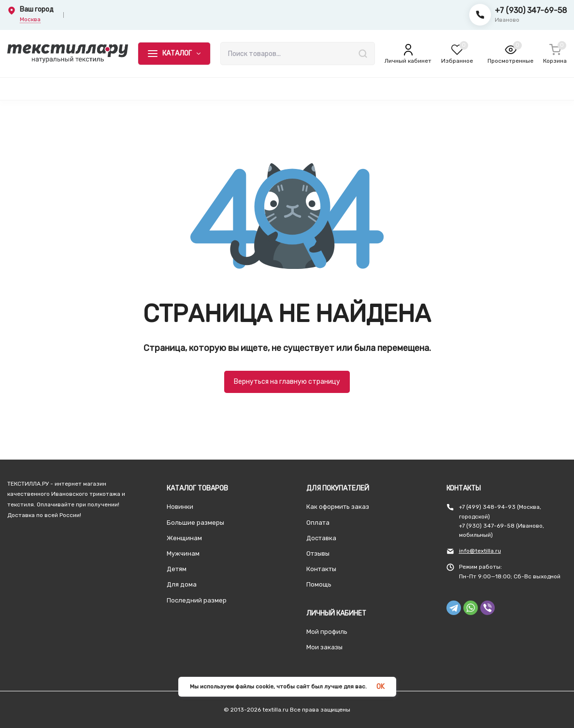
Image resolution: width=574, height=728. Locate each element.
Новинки (180, 507)
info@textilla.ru (480, 551)
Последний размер (197, 600)
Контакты (321, 569)
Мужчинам (183, 553)
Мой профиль (327, 632)
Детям (177, 569)
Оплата (318, 523)
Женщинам (184, 538)
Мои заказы (324, 647)
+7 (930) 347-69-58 (531, 10)
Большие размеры (195, 523)
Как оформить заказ (338, 507)
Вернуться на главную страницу (287, 382)
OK (380, 687)
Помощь (319, 584)
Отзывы (318, 553)
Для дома (182, 584)
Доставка (321, 538)
